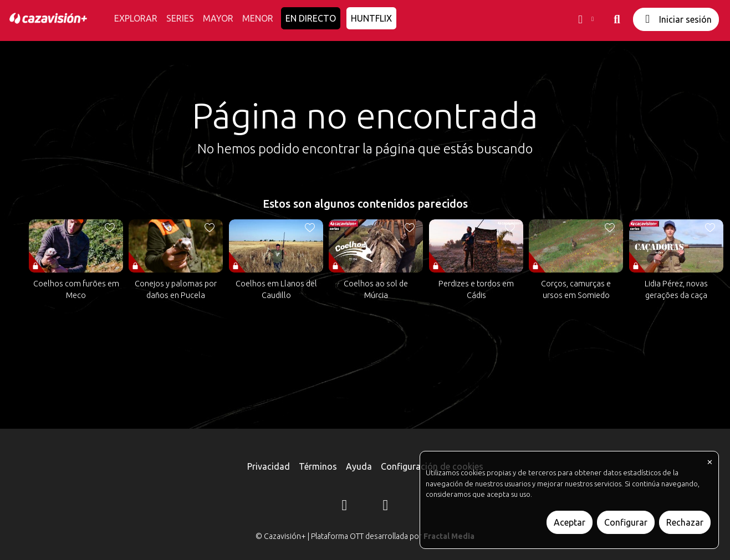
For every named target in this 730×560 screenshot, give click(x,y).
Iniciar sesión (676, 19)
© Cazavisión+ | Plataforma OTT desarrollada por (365, 536)
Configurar (626, 522)
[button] (585, 20)
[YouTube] (386, 507)
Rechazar (685, 522)
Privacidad (269, 466)
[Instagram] (345, 507)
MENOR (258, 18)
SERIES (180, 18)
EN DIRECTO (311, 18)
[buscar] (617, 20)
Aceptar (570, 522)
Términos (318, 466)
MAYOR (218, 18)
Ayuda (359, 466)
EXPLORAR (136, 18)
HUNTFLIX (371, 18)
